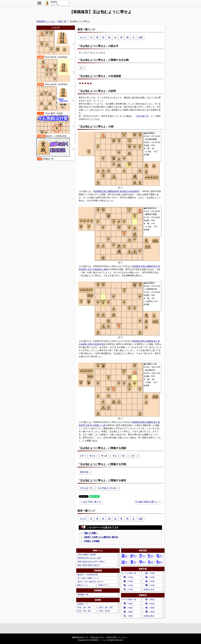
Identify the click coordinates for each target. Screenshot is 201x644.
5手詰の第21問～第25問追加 (53, 44)
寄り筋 (104, 456)
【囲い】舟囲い (90, 533)
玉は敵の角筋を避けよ (147, 502)
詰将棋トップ (83, 604)
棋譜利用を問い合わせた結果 (89, 558)
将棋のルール (82, 585)
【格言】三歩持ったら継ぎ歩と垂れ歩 (101, 537)
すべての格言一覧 (129, 599)
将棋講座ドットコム (46, 21)
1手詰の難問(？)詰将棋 (87, 555)
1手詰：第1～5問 (84, 607)
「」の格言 (149, 599)
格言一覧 (62, 21)
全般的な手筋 (149, 589)
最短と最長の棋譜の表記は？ (89, 565)
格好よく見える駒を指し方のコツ (91, 582)
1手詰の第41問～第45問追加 (53, 72)
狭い (124, 456)
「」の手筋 (149, 573)
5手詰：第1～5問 (84, 611)
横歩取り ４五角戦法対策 (88, 575)
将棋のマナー (104, 585)
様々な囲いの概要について (88, 578)
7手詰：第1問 (104, 611)
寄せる (93, 456)
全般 (140, 37)
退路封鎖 (84, 472)
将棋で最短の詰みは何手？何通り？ (92, 562)
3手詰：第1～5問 (106, 607)
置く (134, 456)
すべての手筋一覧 (129, 573)
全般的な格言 (149, 616)
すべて (83, 37)
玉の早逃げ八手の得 (107, 488)
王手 (82, 456)
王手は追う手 (142, 116)
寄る (115, 456)
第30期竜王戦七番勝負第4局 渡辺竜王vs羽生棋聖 (116, 191)
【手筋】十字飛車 (91, 541)
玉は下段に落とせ (92, 502)
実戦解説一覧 (83, 594)
